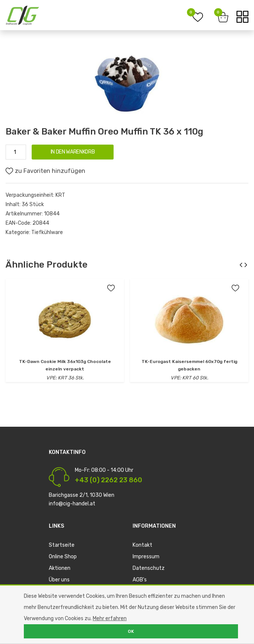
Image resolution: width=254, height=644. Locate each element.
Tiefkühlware (47, 232)
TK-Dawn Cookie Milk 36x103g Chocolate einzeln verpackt (65, 365)
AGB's (140, 580)
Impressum (146, 557)
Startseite (62, 545)
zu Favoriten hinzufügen (45, 171)
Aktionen (60, 568)
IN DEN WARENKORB (73, 152)
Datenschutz (149, 568)
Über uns (59, 580)
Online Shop (63, 557)
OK (131, 631)
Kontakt (142, 545)
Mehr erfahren (110, 618)
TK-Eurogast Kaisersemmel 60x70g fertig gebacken (189, 365)
